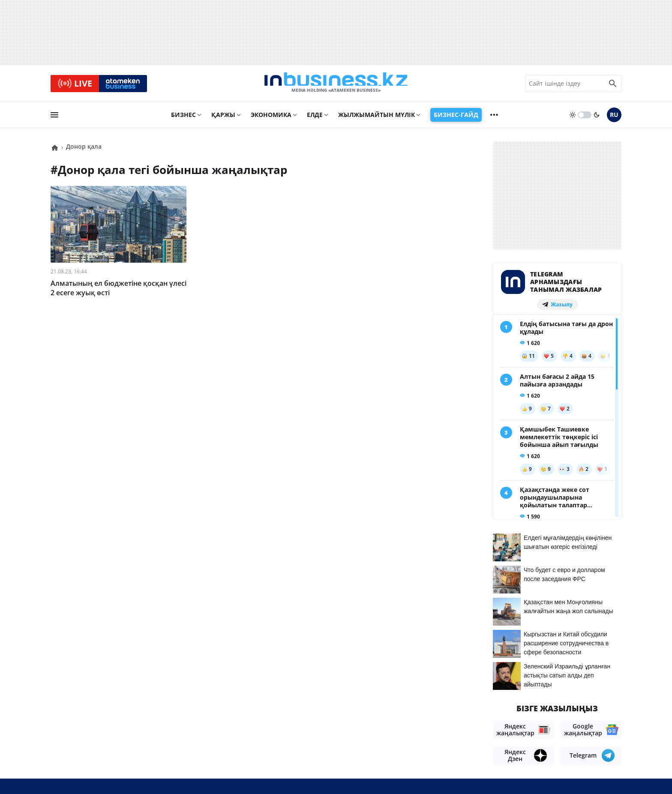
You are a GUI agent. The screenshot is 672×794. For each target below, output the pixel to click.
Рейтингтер (601, 737)
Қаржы (223, 118)
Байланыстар (433, 724)
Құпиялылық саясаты (330, 773)
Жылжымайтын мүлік (376, 118)
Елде (315, 118)
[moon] (597, 119)
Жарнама (481, 724)
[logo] (336, 85)
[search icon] (613, 85)
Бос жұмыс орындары (582, 724)
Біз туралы (384, 724)
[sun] (573, 119)
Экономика (271, 118)
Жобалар (520, 724)
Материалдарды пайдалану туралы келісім (543, 707)
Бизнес (183, 118)
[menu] (54, 119)
